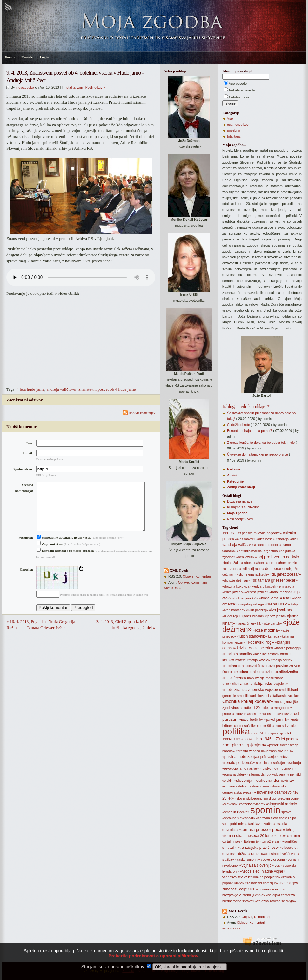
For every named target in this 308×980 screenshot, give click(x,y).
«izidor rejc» (231, 616)
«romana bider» (234, 774)
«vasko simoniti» (248, 859)
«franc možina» (281, 592)
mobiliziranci (275, 678)
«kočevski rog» (260, 642)
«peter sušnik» (245, 726)
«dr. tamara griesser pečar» (274, 580)
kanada (274, 636)
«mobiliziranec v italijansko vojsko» (255, 683)
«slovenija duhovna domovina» (245, 786)
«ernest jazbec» (256, 592)
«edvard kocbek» (265, 586)
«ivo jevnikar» (281, 610)
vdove (265, 859)
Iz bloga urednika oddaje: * (246, 406)
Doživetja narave (240, 501)
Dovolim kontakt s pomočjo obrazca (65, 561)
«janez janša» (275, 616)
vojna (281, 859)
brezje (292, 563)
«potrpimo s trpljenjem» (244, 745)
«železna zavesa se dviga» (276, 901)
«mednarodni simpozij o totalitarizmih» (266, 672)
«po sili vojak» (286, 726)
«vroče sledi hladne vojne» (263, 871)
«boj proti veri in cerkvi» (277, 557)
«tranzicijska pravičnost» (258, 848)
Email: (28, 453)
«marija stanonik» (237, 654)
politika (236, 731)
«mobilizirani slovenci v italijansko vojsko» (268, 696)
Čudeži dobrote (238, 425)
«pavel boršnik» (251, 720)
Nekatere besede (242, 90)
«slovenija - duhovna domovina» (264, 780)
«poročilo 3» (260, 733)
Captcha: (26, 580)
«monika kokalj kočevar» (248, 701)
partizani (230, 719)
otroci (294, 714)
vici (273, 859)
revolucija (294, 763)
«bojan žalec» (233, 563)
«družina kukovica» (237, 586)
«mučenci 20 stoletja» (257, 708)
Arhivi (232, 475)
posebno (234, 130)
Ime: (30, 443)
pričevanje (268, 757)
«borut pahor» (276, 563)
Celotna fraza (239, 97)
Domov (10, 57)
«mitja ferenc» (234, 678)
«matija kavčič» (258, 660)
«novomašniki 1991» (251, 714)
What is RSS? (172, 588)
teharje (291, 830)
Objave (188, 576)
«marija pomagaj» (288, 648)
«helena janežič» (245, 598)
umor (255, 854)
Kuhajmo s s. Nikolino (243, 507)
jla (259, 623)
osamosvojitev (238, 125)
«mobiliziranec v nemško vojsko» (250, 690)
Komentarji (203, 576)
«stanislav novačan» (260, 824)
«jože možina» (266, 630)
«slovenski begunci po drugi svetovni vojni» (267, 798)
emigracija (287, 586)
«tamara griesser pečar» (262, 830)
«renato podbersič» (239, 763)
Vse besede (238, 84)
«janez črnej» (246, 623)
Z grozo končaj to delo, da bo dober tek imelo (261, 443)
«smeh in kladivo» (236, 812)
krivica (242, 648)
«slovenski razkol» (282, 804)
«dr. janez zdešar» (285, 574)
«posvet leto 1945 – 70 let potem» (270, 739)
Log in (44, 57)
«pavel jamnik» (277, 720)
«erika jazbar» (233, 592)
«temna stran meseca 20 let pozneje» (254, 836)
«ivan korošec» (234, 610)
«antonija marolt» (250, 551)
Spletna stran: (23, 469)
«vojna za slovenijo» (257, 865)
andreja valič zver (61, 389)
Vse (230, 118)
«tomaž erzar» (271, 841)
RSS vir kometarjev (139, 413)
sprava (286, 812)
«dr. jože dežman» (236, 580)
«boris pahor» (254, 563)
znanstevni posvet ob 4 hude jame (107, 389)
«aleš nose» (265, 539)
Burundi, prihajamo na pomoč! (250, 431)
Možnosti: (26, 548)
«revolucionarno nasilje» (241, 768)
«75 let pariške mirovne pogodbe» (256, 533)
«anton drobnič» (269, 545)
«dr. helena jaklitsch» (253, 574)
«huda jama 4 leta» (275, 598)
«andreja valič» (287, 539)
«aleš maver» (245, 539)
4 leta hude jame (30, 389)
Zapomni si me (50, 554)
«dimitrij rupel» (253, 569)
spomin (265, 810)
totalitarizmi (74, 87)
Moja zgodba (237, 513)
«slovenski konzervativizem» (244, 804)
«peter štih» (265, 726)
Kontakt (28, 57)
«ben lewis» (245, 557)
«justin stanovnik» (252, 636)
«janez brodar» (253, 616)
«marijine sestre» (266, 654)
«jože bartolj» (272, 623)
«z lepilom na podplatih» (262, 877)
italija (294, 604)
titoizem (249, 841)
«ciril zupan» (232, 569)
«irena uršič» (278, 604)
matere (241, 660)
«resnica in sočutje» (271, 763)
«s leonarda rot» (259, 774)
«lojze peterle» (261, 648)
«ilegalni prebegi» (251, 604)
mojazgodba (25, 87)
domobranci (275, 569)
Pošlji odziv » (95, 87)
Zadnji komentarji (241, 487)
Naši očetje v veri (240, 519)
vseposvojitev (232, 877)
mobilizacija (256, 678)
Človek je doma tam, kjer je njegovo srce (258, 454)
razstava (283, 757)
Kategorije (235, 481)
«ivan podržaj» (257, 610)
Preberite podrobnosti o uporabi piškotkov (153, 956)
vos (277, 865)
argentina (271, 551)
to (257, 841)
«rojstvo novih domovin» (278, 768)
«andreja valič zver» (239, 545)
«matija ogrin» (281, 660)
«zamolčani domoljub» (262, 883)
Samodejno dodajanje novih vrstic (64, 548)
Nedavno (234, 469)
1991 (226, 533)
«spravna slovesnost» (239, 818)
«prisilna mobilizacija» (241, 757)
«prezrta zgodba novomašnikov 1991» (264, 751)
